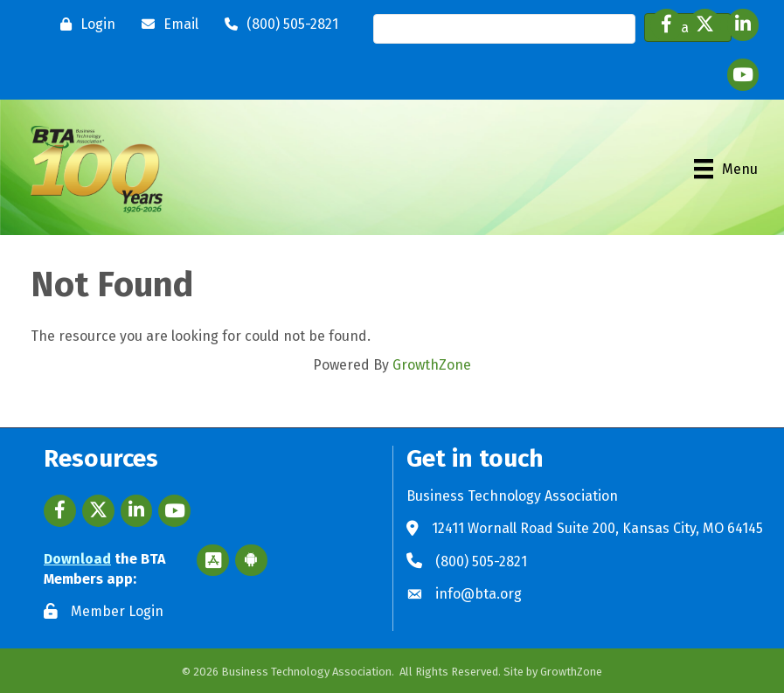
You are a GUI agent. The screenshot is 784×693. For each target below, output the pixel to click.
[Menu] (726, 169)
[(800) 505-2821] (277, 24)
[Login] (83, 24)
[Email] (166, 24)
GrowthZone (432, 365)
